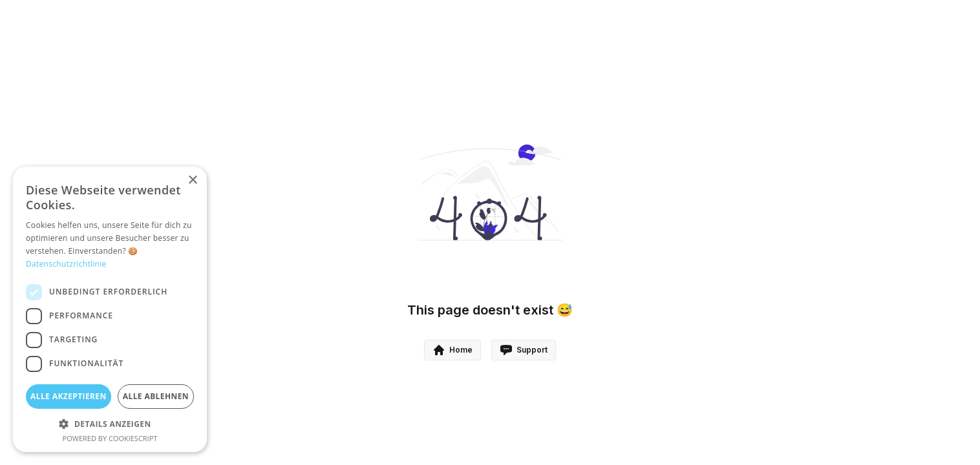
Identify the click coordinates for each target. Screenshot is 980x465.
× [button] (192, 181)
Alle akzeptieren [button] (69, 396)
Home (453, 350)
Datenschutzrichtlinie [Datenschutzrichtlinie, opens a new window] (66, 264)
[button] (110, 424)
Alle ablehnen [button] (156, 396)
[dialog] (110, 309)
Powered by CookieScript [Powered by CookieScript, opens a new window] (110, 438)
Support (524, 350)
